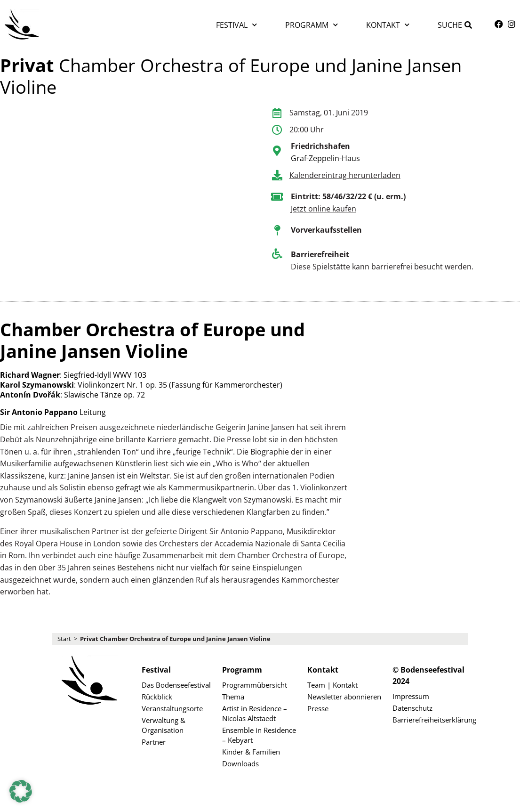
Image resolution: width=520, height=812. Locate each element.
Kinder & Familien (251, 752)
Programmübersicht (255, 685)
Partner (154, 742)
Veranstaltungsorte (172, 708)
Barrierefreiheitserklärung (430, 720)
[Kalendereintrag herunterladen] (277, 175)
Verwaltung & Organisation (164, 725)
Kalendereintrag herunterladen (345, 175)
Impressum (411, 696)
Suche (450, 25)
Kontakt (388, 25)
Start (64, 639)
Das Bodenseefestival (176, 685)
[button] (21, 791)
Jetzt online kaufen (324, 209)
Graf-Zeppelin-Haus (325, 158)
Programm (312, 25)
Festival (236, 25)
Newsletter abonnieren (344, 697)
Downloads (240, 763)
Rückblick (157, 697)
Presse (318, 708)
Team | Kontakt (332, 685)
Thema (233, 697)
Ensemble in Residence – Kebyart (259, 735)
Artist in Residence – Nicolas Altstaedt (255, 713)
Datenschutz (412, 708)
